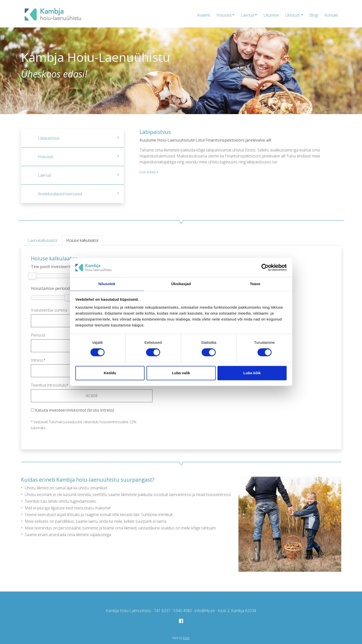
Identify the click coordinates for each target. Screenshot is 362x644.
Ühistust (293, 15)
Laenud (247, 15)
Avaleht (204, 15)
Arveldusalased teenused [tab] (78, 194)
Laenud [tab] (78, 175)
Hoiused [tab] (78, 157)
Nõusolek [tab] (107, 284)
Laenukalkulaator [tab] (43, 240)
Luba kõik (252, 373)
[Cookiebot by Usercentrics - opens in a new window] (265, 267)
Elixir (186, 638)
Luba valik (181, 373)
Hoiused (224, 15)
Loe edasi (149, 172)
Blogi (314, 15)
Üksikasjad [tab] (181, 284)
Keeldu (110, 373)
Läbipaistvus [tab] (78, 138)
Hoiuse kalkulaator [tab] (83, 240)
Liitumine (271, 15)
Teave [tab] (255, 284)
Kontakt (331, 15)
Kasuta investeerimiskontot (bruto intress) (73, 410)
